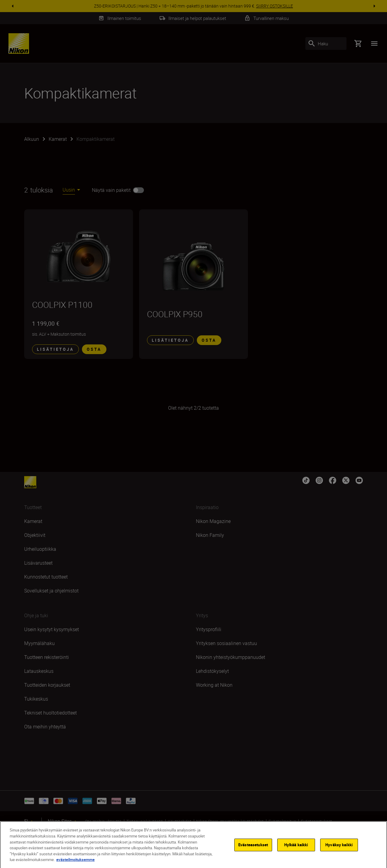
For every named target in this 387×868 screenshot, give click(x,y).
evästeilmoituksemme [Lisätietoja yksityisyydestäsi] (75, 865)
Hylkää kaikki (296, 850)
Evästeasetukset (253, 850)
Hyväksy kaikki (339, 850)
